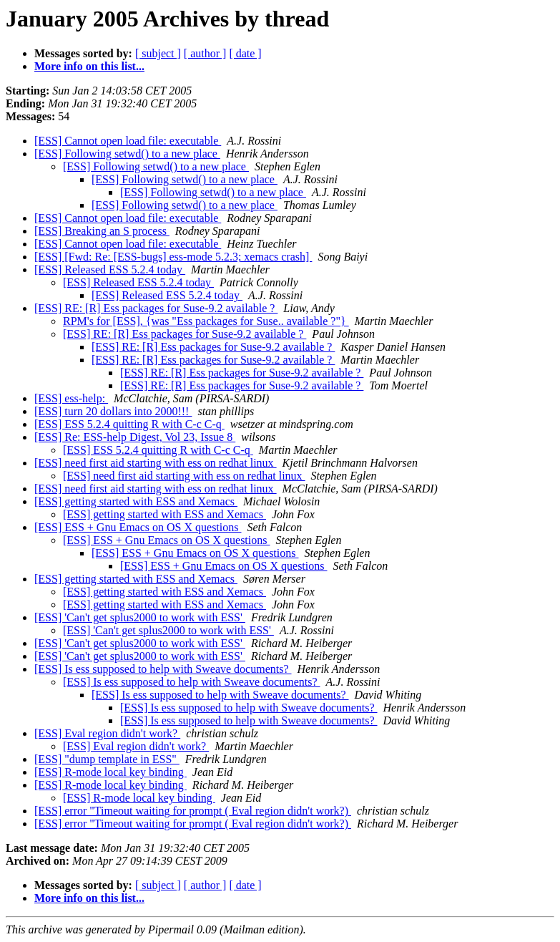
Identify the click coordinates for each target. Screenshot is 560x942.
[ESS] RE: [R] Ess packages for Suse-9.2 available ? (156, 308)
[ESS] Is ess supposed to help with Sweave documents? (163, 669)
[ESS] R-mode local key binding (110, 772)
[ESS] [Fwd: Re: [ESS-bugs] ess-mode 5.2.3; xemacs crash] (173, 257)
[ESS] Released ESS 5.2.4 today (110, 270)
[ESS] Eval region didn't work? (107, 733)
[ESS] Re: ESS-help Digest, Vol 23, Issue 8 (135, 437)
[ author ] (205, 53)
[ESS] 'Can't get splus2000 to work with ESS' (140, 617)
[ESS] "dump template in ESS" (107, 759)
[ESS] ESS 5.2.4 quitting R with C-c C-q (129, 424)
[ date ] (245, 53)
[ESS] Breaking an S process (102, 231)
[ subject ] (158, 53)
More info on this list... (89, 66)
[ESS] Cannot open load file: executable (128, 141)
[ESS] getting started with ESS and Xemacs (136, 501)
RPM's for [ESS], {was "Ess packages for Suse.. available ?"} (206, 321)
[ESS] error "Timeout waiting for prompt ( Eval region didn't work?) (193, 811)
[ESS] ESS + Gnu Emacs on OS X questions (138, 527)
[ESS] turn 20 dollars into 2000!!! (113, 411)
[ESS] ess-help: (71, 398)
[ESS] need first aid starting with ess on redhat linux (156, 463)
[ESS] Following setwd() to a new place (127, 154)
